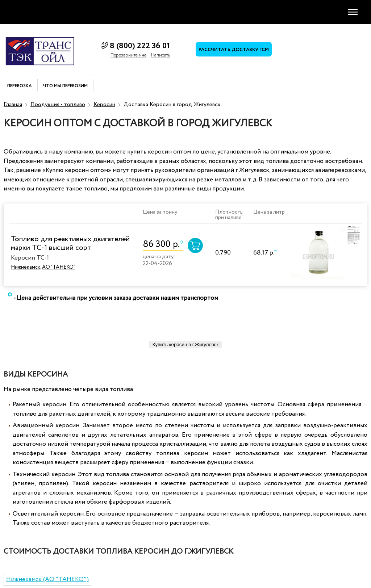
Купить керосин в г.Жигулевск (186, 345)
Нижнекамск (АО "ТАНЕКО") (47, 579)
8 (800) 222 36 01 (140, 46)
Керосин (104, 104)
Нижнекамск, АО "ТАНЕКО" (43, 267)
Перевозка (20, 86)
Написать (161, 55)
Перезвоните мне (128, 55)
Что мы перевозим (65, 86)
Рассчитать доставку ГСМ (234, 50)
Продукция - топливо (58, 104)
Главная (13, 104)
